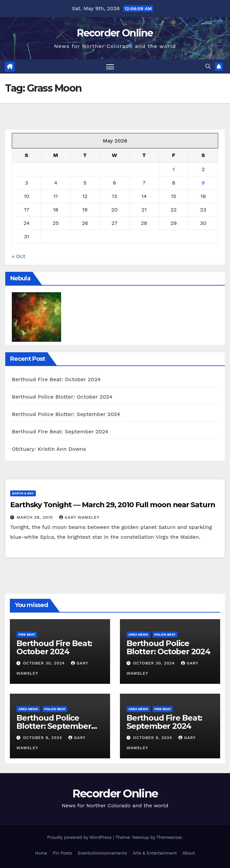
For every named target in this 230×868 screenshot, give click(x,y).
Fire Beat (27, 634)
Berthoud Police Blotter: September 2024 (66, 414)
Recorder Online (115, 33)
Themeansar (169, 837)
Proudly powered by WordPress (80, 837)
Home (41, 853)
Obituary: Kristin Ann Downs (49, 449)
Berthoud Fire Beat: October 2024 (56, 379)
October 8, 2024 (43, 738)
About (189, 853)
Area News (138, 634)
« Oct (19, 256)
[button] (208, 66)
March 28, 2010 (36, 517)
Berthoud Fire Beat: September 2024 (60, 432)
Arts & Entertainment (155, 853)
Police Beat (165, 634)
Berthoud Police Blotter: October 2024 (62, 397)
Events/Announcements (103, 853)
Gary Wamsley (79, 517)
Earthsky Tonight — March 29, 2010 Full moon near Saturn (113, 505)
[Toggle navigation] (110, 66)
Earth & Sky (23, 493)
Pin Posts (63, 853)
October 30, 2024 (45, 663)
